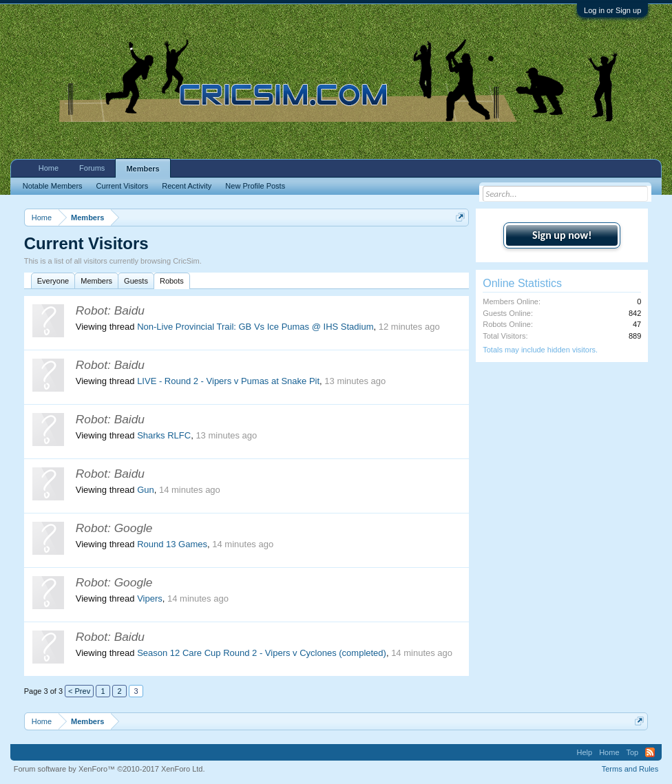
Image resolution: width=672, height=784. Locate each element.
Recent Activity (187, 186)
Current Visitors (123, 186)
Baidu (129, 310)
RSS (650, 752)
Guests (136, 281)
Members (96, 281)
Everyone (53, 281)
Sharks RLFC (164, 435)
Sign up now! (562, 235)
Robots (172, 281)
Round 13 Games (172, 544)
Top (633, 752)
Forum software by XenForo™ (109, 769)
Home (49, 168)
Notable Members (53, 186)
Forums (92, 168)
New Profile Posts (255, 186)
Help (585, 752)
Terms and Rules (630, 769)
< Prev (79, 691)
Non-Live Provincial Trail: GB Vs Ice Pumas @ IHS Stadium (255, 327)
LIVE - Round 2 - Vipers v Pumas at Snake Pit (228, 381)
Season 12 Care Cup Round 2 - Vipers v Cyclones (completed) (262, 653)
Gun (146, 490)
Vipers (150, 598)
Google (134, 528)
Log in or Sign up (612, 10)
